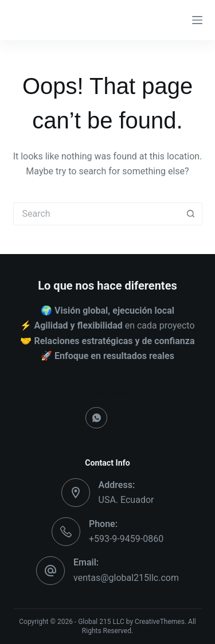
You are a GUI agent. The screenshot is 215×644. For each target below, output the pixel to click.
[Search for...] (96, 214)
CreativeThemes (160, 622)
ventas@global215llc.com (126, 578)
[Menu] (197, 20)
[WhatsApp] (96, 418)
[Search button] (191, 214)
